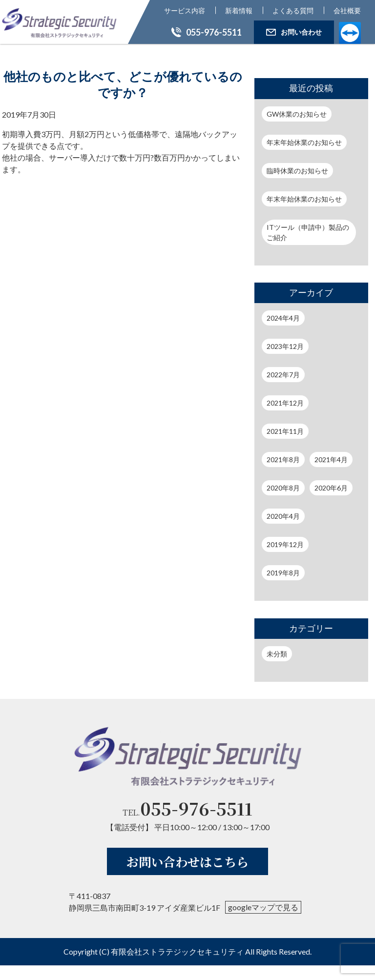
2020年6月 (331, 488)
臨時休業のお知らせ (297, 171)
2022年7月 (283, 375)
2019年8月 (283, 573)
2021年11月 (285, 431)
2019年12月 (285, 544)
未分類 (277, 654)
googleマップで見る (263, 922)
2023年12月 (285, 346)
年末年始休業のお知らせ (304, 142)
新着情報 (239, 10)
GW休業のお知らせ (297, 114)
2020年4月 (283, 516)
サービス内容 (185, 10)
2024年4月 (283, 318)
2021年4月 (331, 459)
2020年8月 (283, 488)
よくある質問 (293, 10)
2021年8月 (283, 459)
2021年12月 (285, 403)
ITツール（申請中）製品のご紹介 (308, 232)
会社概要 (347, 10)
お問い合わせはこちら (187, 876)
